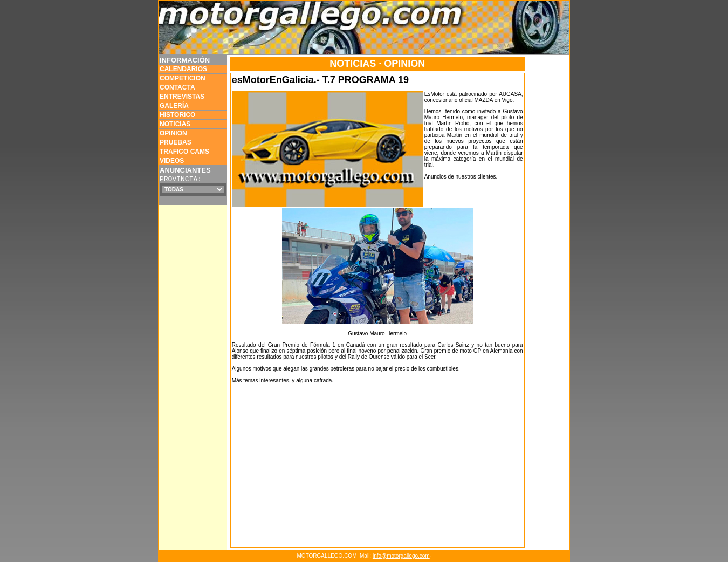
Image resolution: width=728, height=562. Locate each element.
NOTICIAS (175, 124)
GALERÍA (174, 106)
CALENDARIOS (183, 69)
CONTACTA (177, 87)
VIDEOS (172, 161)
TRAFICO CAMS (184, 152)
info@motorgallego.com (401, 556)
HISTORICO (177, 115)
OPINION (173, 133)
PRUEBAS (176, 142)
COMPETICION (183, 78)
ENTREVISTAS (182, 97)
